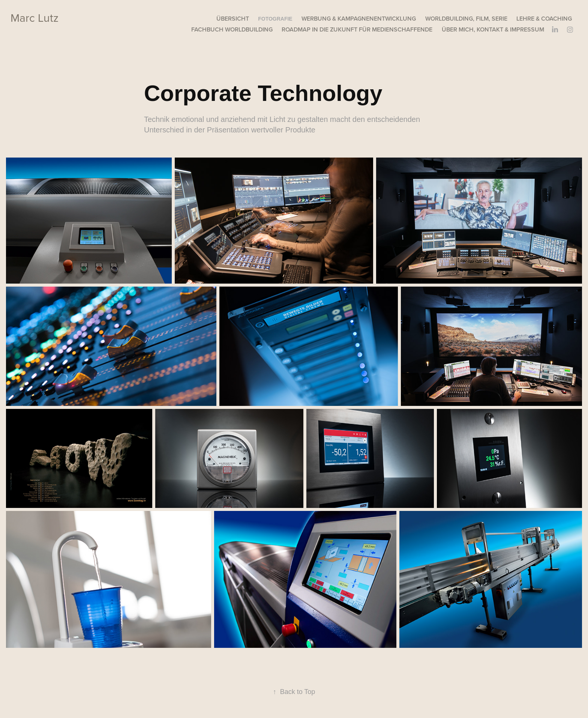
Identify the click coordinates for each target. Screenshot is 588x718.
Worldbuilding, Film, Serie (466, 19)
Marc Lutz (34, 18)
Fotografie (275, 19)
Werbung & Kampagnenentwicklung (359, 19)
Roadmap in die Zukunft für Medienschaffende (357, 29)
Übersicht (233, 19)
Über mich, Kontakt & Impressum (493, 29)
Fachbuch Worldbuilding (232, 29)
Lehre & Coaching (544, 19)
